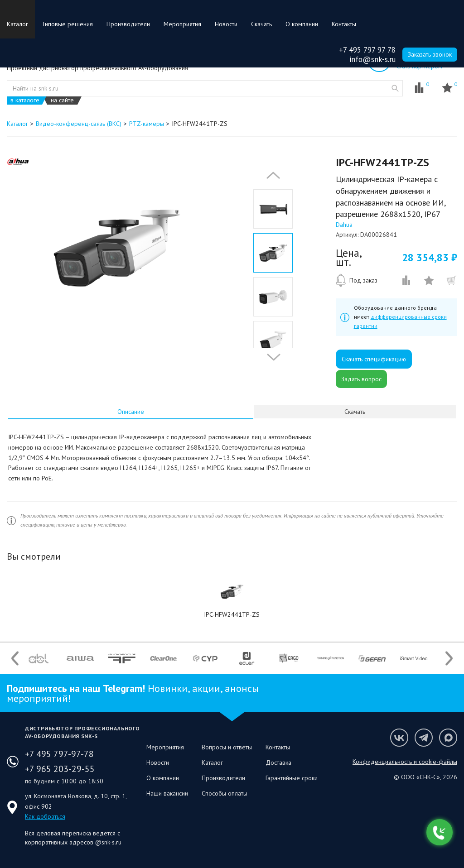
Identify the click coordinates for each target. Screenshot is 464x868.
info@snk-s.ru (372, 59)
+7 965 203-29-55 (60, 769)
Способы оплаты (225, 793)
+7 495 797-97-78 (59, 754)
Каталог (17, 24)
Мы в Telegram (424, 738)
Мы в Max (448, 738)
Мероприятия (182, 24)
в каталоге (25, 100)
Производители (128, 24)
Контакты (344, 24)
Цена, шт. (348, 258)
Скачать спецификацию (374, 359)
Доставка (278, 762)
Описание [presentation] (131, 412)
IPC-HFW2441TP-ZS (232, 614)
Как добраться (45, 816)
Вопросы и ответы (227, 747)
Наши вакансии (167, 793)
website (395, 88)
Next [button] (271, 357)
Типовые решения (67, 24)
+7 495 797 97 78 (367, 50)
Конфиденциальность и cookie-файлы (405, 762)
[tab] (131, 412)
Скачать (261, 24)
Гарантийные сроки (292, 778)
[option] (117, 248)
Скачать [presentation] (355, 412)
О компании (302, 24)
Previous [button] (271, 175)
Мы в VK (399, 738)
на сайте (62, 100)
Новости (226, 24)
